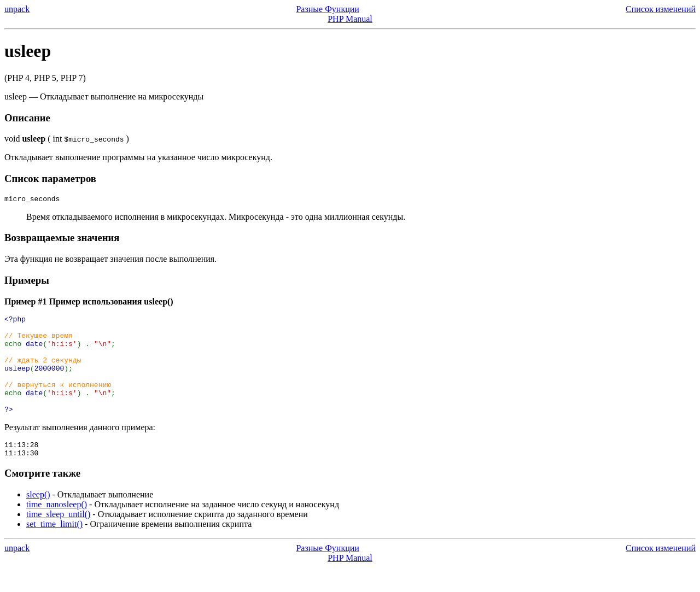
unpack (17, 9)
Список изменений (661, 9)
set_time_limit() (54, 549)
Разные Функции (327, 9)
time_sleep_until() (58, 539)
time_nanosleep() (57, 529)
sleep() (38, 519)
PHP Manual (350, 19)
